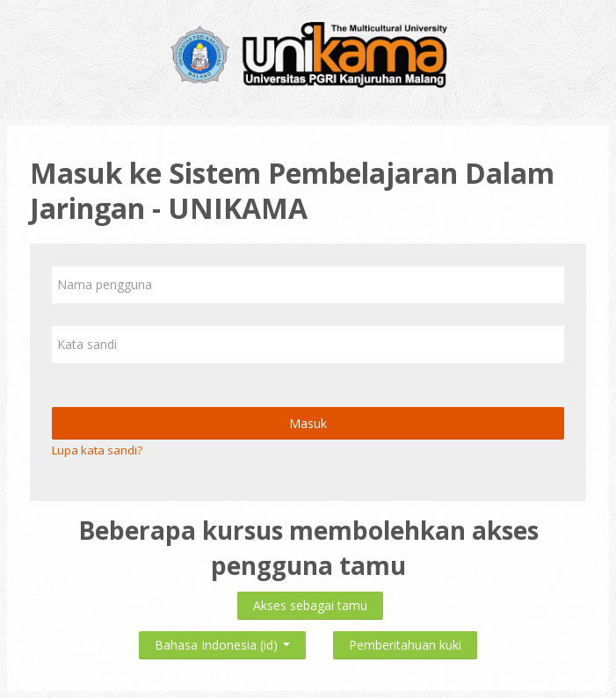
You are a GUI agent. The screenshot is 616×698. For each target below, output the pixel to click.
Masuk (308, 423)
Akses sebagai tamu (310, 605)
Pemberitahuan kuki (405, 645)
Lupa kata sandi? (97, 450)
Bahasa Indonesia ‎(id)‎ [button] (222, 641)
